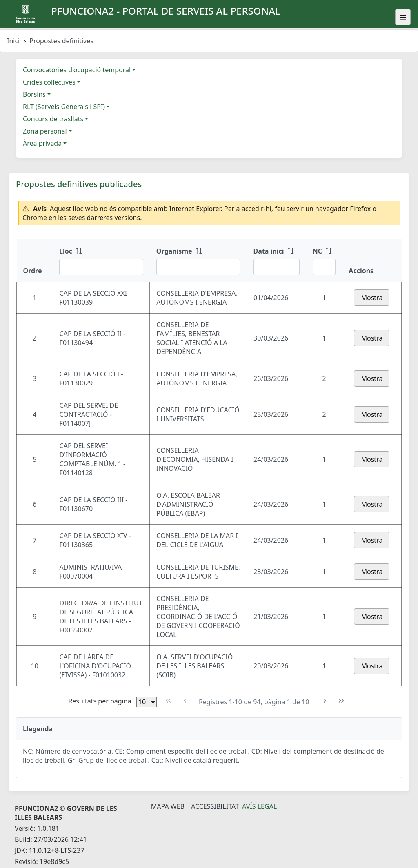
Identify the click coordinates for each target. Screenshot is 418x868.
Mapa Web (168, 806)
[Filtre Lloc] (101, 267)
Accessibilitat (215, 806)
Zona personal (45, 131)
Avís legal (259, 806)
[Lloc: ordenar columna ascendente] (101, 260)
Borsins (34, 94)
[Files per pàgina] (147, 702)
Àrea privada (42, 143)
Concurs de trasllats (53, 119)
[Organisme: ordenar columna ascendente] (198, 260)
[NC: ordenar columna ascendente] (324, 260)
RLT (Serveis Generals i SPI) (64, 107)
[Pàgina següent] (325, 701)
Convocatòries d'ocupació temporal (77, 70)
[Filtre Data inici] (277, 267)
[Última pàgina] (341, 701)
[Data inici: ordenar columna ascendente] (277, 260)
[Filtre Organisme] (198, 267)
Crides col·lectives (49, 82)
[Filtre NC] (324, 267)
